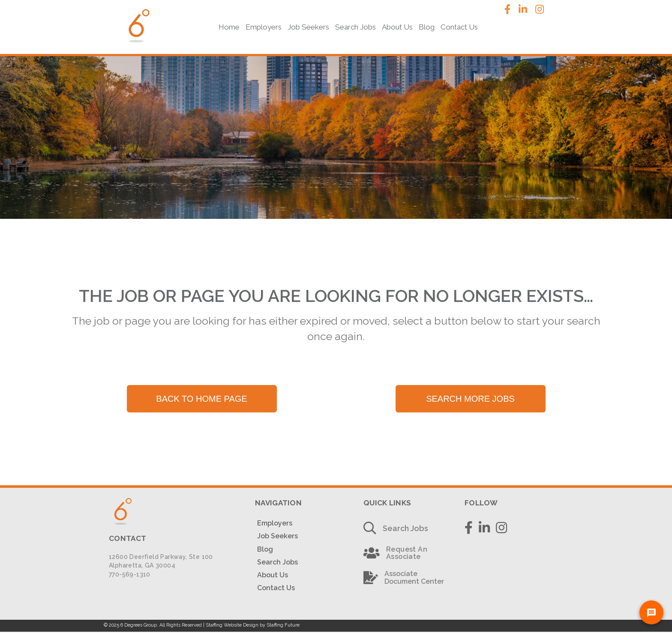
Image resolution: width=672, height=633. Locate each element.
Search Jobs (277, 562)
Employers (275, 523)
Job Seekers (277, 536)
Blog (265, 549)
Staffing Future (283, 625)
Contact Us (276, 588)
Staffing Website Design (232, 625)
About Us (273, 575)
